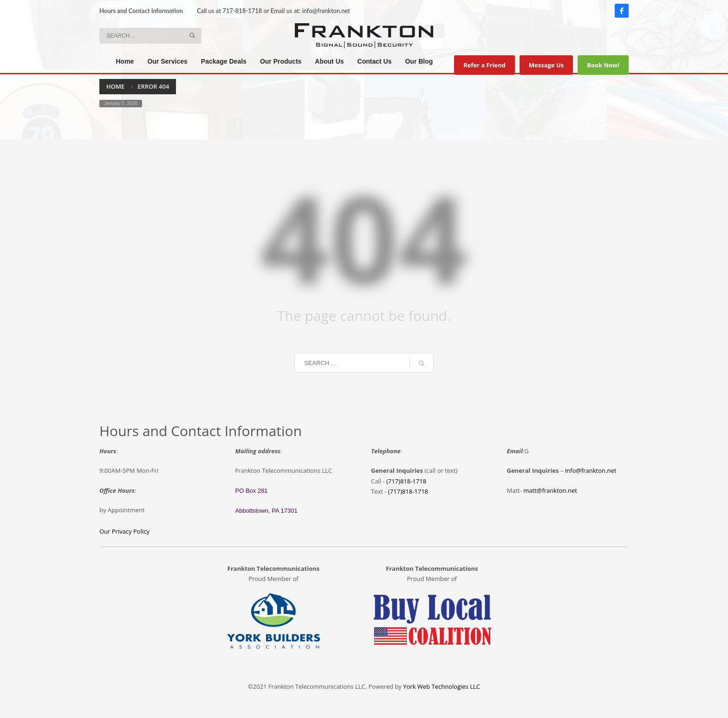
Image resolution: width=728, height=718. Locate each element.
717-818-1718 (242, 11)
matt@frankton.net (550, 490)
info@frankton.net (326, 11)
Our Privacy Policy (124, 531)
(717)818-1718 (406, 481)
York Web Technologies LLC (442, 686)
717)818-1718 (409, 491)
